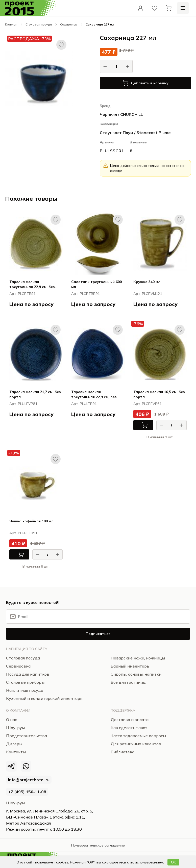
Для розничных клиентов (136, 744)
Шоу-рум (15, 803)
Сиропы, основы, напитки (136, 674)
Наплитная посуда (25, 690)
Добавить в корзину (145, 83)
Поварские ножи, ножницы (138, 658)
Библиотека (122, 752)
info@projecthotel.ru (29, 780)
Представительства (27, 736)
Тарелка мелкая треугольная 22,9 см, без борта (32, 284)
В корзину (141, 425)
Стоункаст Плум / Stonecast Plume (135, 133)
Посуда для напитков (28, 674)
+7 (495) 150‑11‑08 (27, 792)
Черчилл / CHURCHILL (121, 114)
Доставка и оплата (130, 720)
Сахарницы (69, 24)
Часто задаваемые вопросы (138, 736)
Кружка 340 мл (147, 282)
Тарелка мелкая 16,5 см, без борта (159, 394)
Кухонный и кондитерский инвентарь (44, 698)
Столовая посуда (39, 24)
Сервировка (18, 666)
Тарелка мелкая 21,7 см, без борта (35, 394)
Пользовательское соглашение (98, 845)
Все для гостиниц (128, 682)
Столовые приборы (25, 682)
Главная (11, 24)
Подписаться (98, 634)
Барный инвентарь (130, 666)
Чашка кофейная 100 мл (31, 521)
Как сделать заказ (129, 728)
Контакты (16, 752)
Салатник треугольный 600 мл (96, 284)
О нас (11, 720)
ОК (173, 862)
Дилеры (14, 744)
